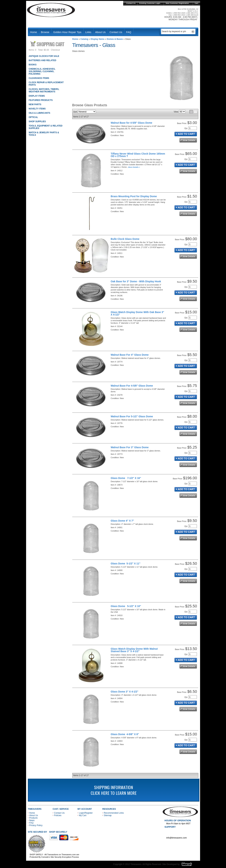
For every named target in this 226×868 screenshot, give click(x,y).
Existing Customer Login (150, 3)
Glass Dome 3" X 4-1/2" (125, 692)
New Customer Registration (177, 3)
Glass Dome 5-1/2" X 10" (126, 606)
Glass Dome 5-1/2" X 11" (126, 564)
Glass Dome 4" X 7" (122, 521)
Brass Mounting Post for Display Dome (134, 196)
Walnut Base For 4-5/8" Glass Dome (132, 386)
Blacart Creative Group (189, 865)
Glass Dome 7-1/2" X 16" (126, 478)
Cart (197, 3)
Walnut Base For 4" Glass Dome (130, 355)
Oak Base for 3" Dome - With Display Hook (136, 281)
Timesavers (51, 10)
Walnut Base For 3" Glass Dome (130, 447)
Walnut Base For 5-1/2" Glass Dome (132, 416)
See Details (188, 140)
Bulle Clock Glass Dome (125, 239)
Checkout (55, 50)
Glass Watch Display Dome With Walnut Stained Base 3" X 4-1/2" (134, 650)
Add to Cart (186, 134)
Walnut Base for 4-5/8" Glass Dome (132, 123)
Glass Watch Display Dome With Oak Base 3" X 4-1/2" (137, 313)
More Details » (134, 167)
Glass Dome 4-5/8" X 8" (125, 734)
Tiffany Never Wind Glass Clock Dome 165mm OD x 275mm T (138, 155)
